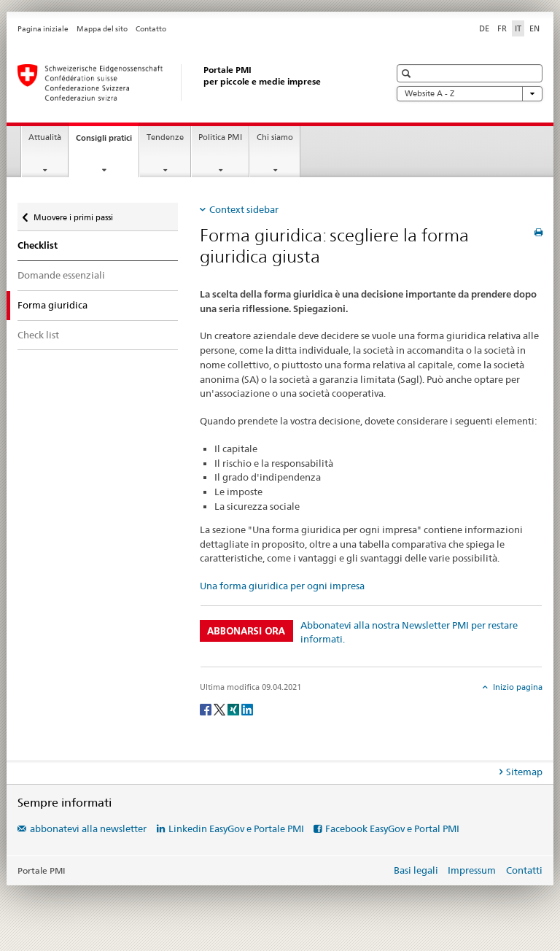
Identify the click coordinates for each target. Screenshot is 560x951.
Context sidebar (244, 209)
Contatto (151, 29)
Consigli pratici (107, 142)
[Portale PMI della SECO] (189, 82)
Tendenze (165, 137)
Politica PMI (220, 137)
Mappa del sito (102, 29)
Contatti (524, 870)
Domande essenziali (61, 275)
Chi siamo (275, 137)
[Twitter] (221, 709)
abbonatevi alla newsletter (88, 828)
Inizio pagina (517, 687)
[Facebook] (207, 709)
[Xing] (234, 709)
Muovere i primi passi (73, 214)
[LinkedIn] (247, 709)
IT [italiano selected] (518, 28)
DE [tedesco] (484, 28)
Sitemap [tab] (524, 772)
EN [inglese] (534, 28)
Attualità (45, 137)
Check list (38, 335)
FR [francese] (502, 28)
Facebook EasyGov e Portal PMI (392, 828)
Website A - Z (470, 94)
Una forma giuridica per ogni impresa (282, 586)
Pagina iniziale (43, 29)
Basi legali (416, 870)
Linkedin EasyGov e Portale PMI (236, 828)
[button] (408, 73)
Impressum (472, 870)
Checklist (38, 245)
